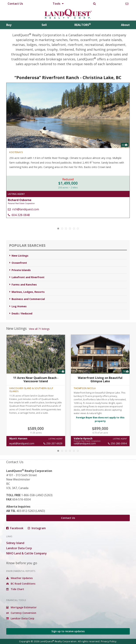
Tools (58, 4)
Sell (44, 25)
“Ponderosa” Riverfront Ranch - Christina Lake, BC (68, 77)
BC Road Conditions (21, 584)
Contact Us (15, 4)
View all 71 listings (39, 329)
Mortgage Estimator (21, 607)
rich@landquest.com (23, 209)
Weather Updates (19, 578)
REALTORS (83, 25)
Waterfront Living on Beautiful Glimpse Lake (100, 379)
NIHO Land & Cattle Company (27, 553)
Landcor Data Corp (19, 548)
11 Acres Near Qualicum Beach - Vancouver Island (36, 379)
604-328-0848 (19, 215)
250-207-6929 (53, 443)
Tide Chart (15, 589)
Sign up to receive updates (68, 631)
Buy (9, 25)
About (125, 25)
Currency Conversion (21, 613)
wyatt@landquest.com (22, 443)
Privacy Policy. (109, 641)
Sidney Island (15, 543)
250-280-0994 (117, 443)
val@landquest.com (85, 443)
